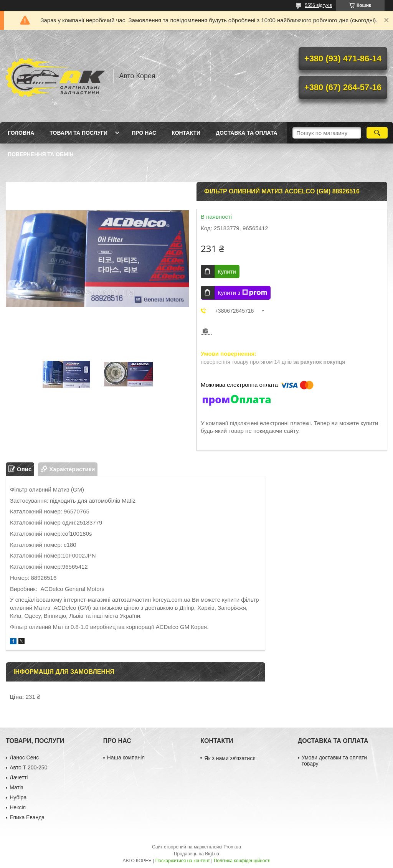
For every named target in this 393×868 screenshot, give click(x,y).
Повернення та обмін (41, 154)
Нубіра (18, 797)
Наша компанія (126, 757)
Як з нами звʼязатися (230, 758)
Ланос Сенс (24, 757)
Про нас (144, 133)
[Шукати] (377, 133)
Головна (21, 133)
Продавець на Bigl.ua (196, 854)
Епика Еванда (27, 817)
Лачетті (19, 777)
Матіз (16, 787)
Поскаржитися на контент (183, 861)
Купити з (242, 293)
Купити (227, 271)
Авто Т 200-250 (28, 767)
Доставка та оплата (247, 133)
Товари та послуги (78, 133)
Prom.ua (232, 847)
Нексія (18, 807)
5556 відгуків (318, 5)
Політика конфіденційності (242, 861)
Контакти (186, 133)
